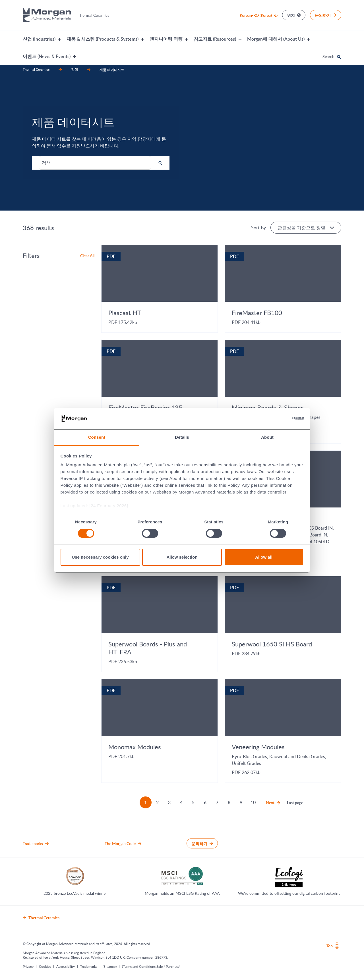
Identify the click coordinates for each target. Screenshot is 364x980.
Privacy (28, 966)
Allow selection (182, 557)
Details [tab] (182, 437)
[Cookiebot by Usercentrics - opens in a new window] (279, 419)
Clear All (87, 256)
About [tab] (267, 437)
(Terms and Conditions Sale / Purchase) (151, 966)
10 (253, 802)
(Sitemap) (110, 966)
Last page (295, 803)
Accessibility (66, 966)
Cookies (45, 966)
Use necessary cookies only (100, 557)
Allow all (264, 557)
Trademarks (89, 966)
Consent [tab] (97, 437)
